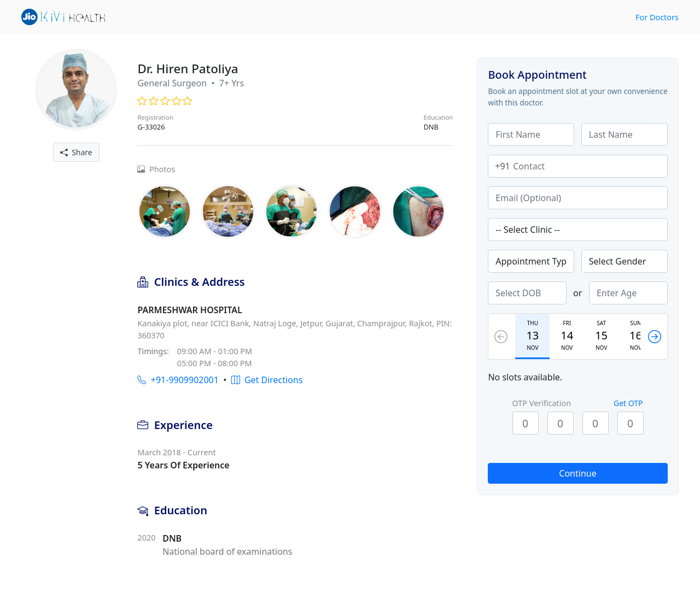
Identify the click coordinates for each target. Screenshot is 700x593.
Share (76, 152)
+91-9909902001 (178, 380)
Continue (577, 473)
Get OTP (628, 403)
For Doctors (657, 17)
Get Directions (267, 380)
